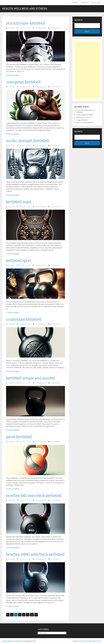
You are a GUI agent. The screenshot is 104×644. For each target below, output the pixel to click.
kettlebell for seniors (83, 117)
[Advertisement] (87, 70)
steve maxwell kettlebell (85, 123)
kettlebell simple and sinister (31, 378)
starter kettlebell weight (85, 115)
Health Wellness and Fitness (25, 9)
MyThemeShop (86, 641)
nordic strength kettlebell (28, 141)
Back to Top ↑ (97, 641)
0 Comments (55, 28)
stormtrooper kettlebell (26, 23)
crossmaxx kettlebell (24, 319)
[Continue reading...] (13, 75)
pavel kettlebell (19, 437)
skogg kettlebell (82, 120)
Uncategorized (41, 28)
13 (32, 615)
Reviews (75, 3)
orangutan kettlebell (23, 82)
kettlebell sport (19, 260)
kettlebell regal (19, 202)
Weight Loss (96, 3)
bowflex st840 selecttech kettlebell (35, 554)
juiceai (13, 28)
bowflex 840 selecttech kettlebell (34, 495)
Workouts (85, 3)
